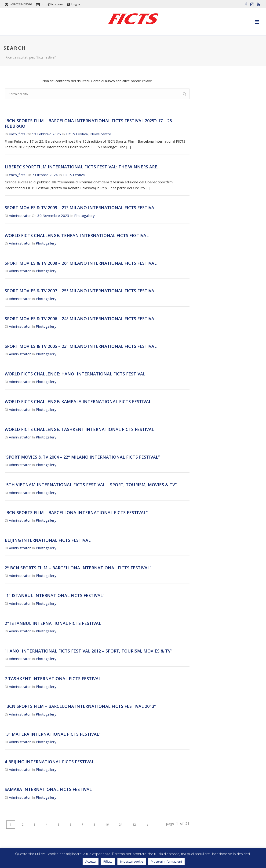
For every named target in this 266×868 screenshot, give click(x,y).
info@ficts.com (52, 4)
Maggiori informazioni (166, 861)
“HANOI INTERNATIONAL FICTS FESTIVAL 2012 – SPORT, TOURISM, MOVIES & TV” (88, 651)
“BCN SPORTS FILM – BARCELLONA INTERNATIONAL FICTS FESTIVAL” (76, 512)
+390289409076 (21, 4)
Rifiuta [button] (108, 861)
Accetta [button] (91, 861)
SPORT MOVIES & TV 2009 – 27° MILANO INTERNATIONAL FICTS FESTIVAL (81, 208)
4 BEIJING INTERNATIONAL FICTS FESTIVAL (49, 762)
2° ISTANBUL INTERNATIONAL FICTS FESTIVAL (53, 623)
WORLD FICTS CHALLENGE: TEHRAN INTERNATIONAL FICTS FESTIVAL (77, 235)
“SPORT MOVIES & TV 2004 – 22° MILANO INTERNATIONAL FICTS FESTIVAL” (82, 457)
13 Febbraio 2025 (46, 134)
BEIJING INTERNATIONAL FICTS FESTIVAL (48, 540)
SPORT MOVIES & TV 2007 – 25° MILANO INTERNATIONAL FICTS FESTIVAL (81, 291)
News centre (101, 134)
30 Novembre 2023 (53, 215)
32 (134, 825)
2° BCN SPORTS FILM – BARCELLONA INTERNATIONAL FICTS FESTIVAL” (78, 568)
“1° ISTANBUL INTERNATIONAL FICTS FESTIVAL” (55, 595)
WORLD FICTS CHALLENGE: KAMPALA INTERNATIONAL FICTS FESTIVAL (78, 401)
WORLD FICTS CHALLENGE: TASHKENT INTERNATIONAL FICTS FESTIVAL (79, 429)
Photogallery (84, 215)
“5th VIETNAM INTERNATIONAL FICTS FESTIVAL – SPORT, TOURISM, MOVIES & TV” (91, 485)
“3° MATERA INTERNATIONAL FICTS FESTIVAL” (53, 734)
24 (120, 825)
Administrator (20, 215)
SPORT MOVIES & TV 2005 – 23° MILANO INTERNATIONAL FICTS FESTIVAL (81, 346)
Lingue (73, 4)
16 (107, 825)
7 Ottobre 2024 (45, 175)
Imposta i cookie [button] (132, 861)
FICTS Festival (77, 134)
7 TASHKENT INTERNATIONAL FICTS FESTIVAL (53, 679)
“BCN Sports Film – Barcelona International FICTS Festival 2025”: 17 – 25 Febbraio (88, 123)
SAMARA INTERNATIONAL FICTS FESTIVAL (48, 789)
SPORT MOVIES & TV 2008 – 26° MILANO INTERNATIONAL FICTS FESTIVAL (81, 263)
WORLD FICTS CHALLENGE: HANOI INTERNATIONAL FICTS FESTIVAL (75, 374)
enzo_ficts (17, 134)
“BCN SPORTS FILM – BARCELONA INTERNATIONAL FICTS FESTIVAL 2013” (80, 706)
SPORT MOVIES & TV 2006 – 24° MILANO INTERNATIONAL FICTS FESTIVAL (81, 319)
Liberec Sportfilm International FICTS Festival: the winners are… (83, 167)
